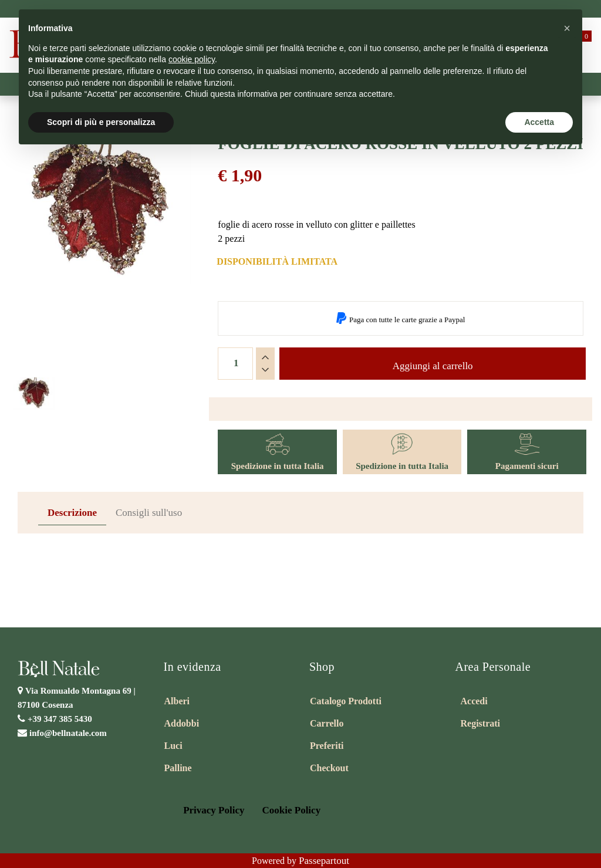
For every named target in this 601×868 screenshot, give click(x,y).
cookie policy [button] (192, 59)
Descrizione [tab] (72, 513)
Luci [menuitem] (173, 746)
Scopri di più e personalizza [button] (101, 122)
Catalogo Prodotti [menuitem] (346, 701)
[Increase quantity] (265, 357)
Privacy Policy (214, 810)
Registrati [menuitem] (481, 723)
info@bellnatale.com (68, 733)
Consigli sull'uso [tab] (149, 513)
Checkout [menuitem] (329, 768)
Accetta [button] (539, 122)
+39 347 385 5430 (60, 719)
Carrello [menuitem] (327, 723)
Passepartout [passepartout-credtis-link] (324, 861)
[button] (100, 255)
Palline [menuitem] (178, 768)
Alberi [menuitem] (177, 701)
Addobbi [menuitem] (182, 723)
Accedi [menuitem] (474, 701)
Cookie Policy (292, 810)
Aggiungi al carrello (433, 366)
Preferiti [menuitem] (327, 746)
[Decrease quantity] (265, 370)
